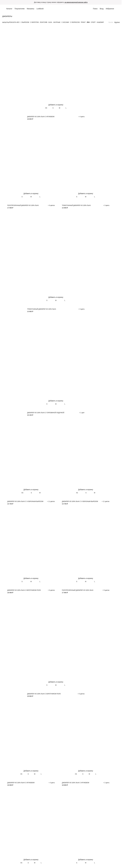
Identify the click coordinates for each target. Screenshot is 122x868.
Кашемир (100, 22)
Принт (83, 22)
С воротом (34, 22)
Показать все (14, 22)
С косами (65, 22)
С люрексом (75, 22)
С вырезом (25, 22)
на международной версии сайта (77, 2)
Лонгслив (44, 22)
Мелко (111, 22)
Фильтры (6, 23)
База (50, 22)
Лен (88, 22)
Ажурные (57, 22)
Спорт (93, 22)
